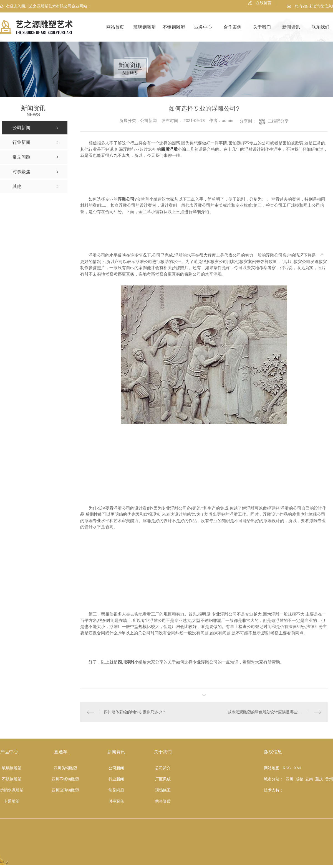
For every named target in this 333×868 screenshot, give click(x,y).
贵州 (329, 779)
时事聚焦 (116, 801)
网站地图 (272, 768)
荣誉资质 (163, 801)
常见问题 (116, 790)
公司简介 (163, 768)
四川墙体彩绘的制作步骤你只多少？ (135, 712)
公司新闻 (116, 768)
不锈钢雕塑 (174, 27)
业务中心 (203, 27)
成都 (299, 779)
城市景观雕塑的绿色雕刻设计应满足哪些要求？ (268, 712)
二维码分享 (278, 121)
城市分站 (272, 779)
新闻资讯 (291, 27)
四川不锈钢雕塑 (65, 779)
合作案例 (233, 27)
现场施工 (163, 790)
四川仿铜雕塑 (65, 768)
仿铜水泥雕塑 (12, 790)
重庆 (319, 779)
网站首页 (115, 27)
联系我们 (321, 27)
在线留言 (264, 3)
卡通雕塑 (12, 801)
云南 (309, 779)
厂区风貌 (163, 779)
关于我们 (262, 27)
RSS (287, 768)
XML (298, 768)
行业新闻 (116, 779)
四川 (289, 779)
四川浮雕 (169, 149)
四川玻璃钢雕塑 (65, 790)
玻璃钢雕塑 (145, 27)
